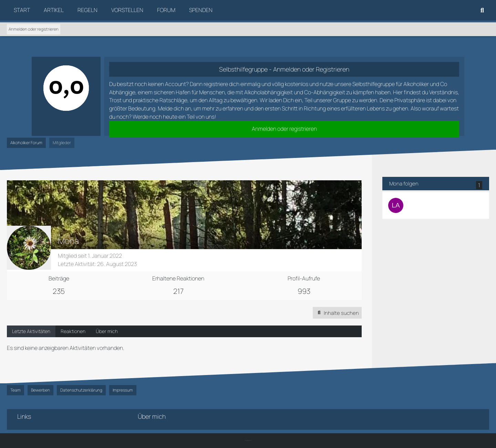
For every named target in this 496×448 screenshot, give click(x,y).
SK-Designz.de (248, 441)
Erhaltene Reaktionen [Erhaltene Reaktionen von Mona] (178, 278)
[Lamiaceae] (396, 205)
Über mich (107, 332)
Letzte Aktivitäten (31, 332)
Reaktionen (73, 332)
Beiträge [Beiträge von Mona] (59, 278)
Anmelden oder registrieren (34, 29)
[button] (337, 313)
